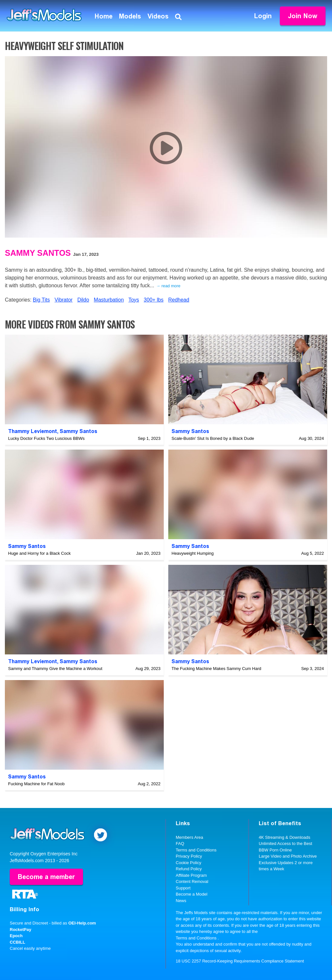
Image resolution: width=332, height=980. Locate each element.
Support (183, 888)
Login (263, 16)
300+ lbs (154, 300)
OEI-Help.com (82, 923)
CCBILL (18, 942)
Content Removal (192, 881)
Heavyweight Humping (193, 553)
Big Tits (41, 300)
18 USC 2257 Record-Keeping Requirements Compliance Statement (240, 961)
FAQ (180, 844)
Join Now (303, 16)
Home (104, 16)
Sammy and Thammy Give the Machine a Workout (55, 669)
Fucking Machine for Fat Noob (36, 784)
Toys (134, 300)
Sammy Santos (38, 253)
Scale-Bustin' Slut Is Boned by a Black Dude (213, 438)
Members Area (190, 837)
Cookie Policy (189, 863)
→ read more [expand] (168, 286)
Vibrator (64, 300)
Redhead (179, 300)
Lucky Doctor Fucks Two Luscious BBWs (46, 438)
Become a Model (192, 894)
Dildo (83, 300)
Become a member (46, 877)
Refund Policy (189, 869)
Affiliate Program (191, 875)
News (181, 901)
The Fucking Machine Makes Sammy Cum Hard (216, 669)
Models (130, 16)
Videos (158, 16)
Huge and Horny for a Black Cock (39, 553)
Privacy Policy (189, 856)
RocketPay (20, 930)
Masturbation (109, 300)
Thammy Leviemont (33, 431)
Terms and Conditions (196, 850)
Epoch (16, 936)
